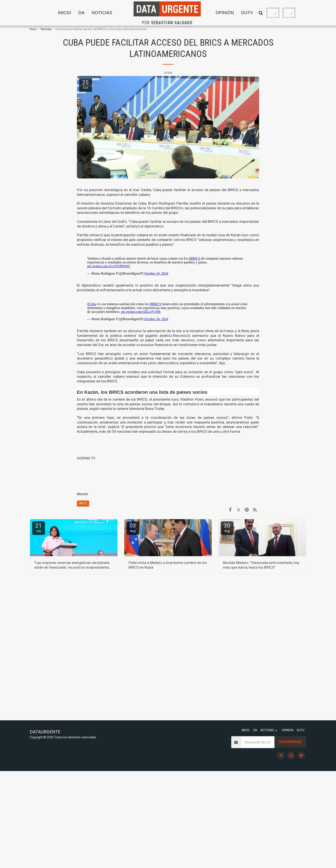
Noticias (46, 29)
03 (133, 528)
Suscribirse (290, 742)
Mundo (82, 494)
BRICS (83, 503)
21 (39, 528)
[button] (106, 13)
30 (227, 528)
